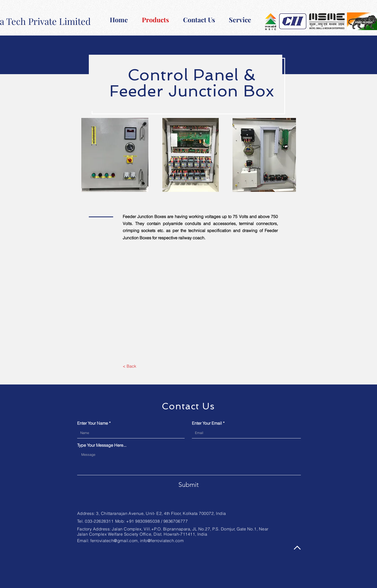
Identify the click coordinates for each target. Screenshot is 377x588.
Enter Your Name (93, 423)
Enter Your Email (207, 423)
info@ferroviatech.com (162, 541)
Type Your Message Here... (102, 445)
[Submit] (189, 485)
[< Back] (129, 366)
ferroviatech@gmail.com (114, 541)
